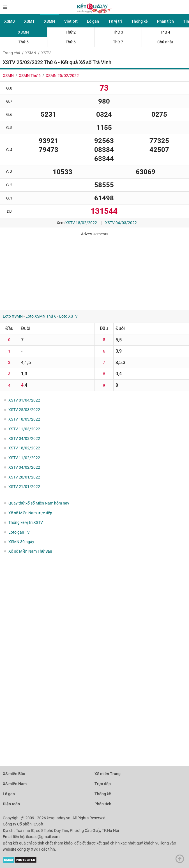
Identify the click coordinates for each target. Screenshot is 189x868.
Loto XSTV (68, 316)
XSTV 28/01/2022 (24, 477)
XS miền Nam (15, 784)
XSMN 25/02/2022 (62, 76)
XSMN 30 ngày (21, 542)
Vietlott (71, 21)
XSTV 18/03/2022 (24, 419)
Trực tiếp (103, 784)
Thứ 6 (71, 42)
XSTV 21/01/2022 (24, 487)
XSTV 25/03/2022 (24, 410)
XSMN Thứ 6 (30, 76)
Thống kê (140, 21)
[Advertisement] (83, 271)
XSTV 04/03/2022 (121, 223)
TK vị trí (115, 21)
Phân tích (165, 21)
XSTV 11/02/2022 (24, 458)
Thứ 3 (118, 32)
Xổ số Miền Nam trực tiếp (30, 513)
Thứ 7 (118, 42)
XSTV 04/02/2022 (24, 467)
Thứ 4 (165, 32)
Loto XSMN (13, 316)
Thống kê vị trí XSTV (26, 522)
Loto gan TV (19, 532)
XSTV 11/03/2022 (24, 429)
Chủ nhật (165, 42)
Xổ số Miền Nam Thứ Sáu (30, 551)
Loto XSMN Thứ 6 (41, 316)
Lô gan (93, 21)
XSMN (49, 21)
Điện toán (11, 804)
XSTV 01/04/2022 (24, 400)
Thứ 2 (71, 32)
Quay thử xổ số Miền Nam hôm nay (39, 503)
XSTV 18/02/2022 (81, 223)
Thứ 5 (24, 42)
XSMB (10, 21)
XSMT (29, 21)
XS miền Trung (108, 774)
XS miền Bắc (14, 774)
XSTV (46, 53)
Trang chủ (11, 53)
